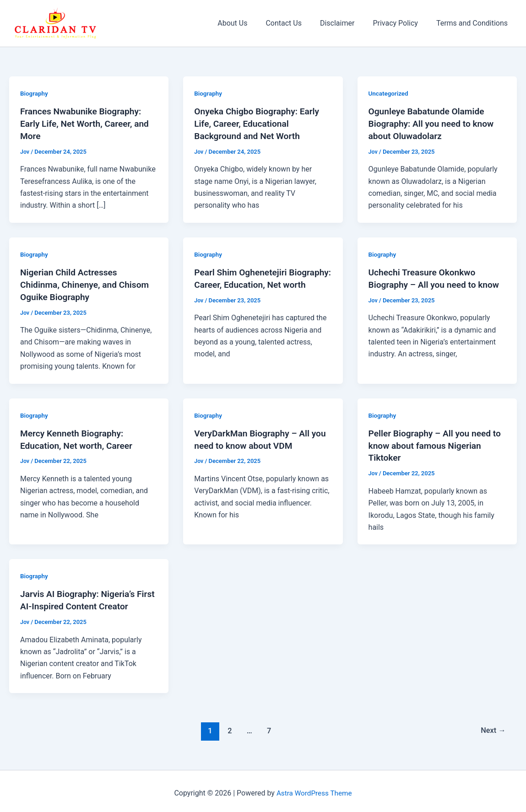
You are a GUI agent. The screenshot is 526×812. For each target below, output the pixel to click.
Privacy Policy (401, 23)
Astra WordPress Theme (314, 789)
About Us (249, 23)
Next (492, 726)
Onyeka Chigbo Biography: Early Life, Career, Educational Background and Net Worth (259, 123)
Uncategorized (389, 93)
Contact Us (296, 23)
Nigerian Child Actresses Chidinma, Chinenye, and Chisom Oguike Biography (87, 283)
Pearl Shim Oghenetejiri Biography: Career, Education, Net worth (263, 283)
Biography (35, 93)
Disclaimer (346, 23)
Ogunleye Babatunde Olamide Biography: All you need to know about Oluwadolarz (434, 123)
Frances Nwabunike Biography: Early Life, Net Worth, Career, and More (87, 123)
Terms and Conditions (474, 23)
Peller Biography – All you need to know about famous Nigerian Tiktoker (433, 443)
